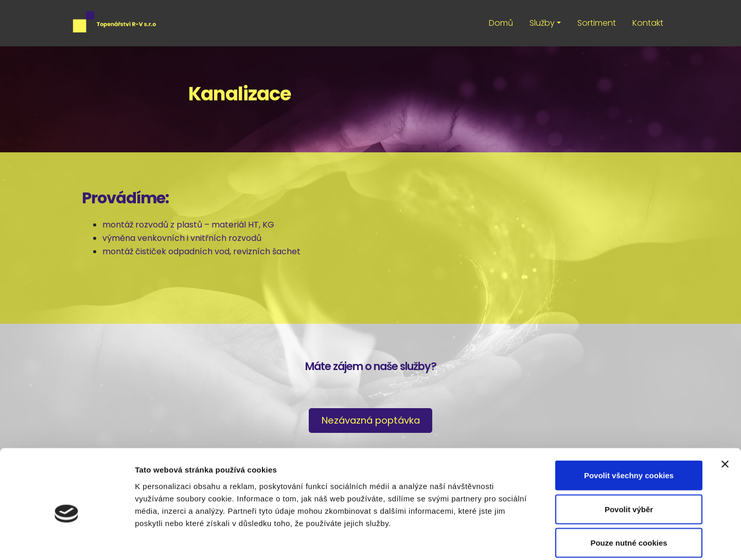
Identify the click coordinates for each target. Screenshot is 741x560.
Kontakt (648, 23)
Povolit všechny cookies (629, 425)
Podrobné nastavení (552, 540)
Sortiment (597, 23)
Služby (542, 23)
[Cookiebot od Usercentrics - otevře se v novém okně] (67, 540)
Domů (501, 23)
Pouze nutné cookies (629, 492)
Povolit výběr (629, 459)
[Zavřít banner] (725, 414)
